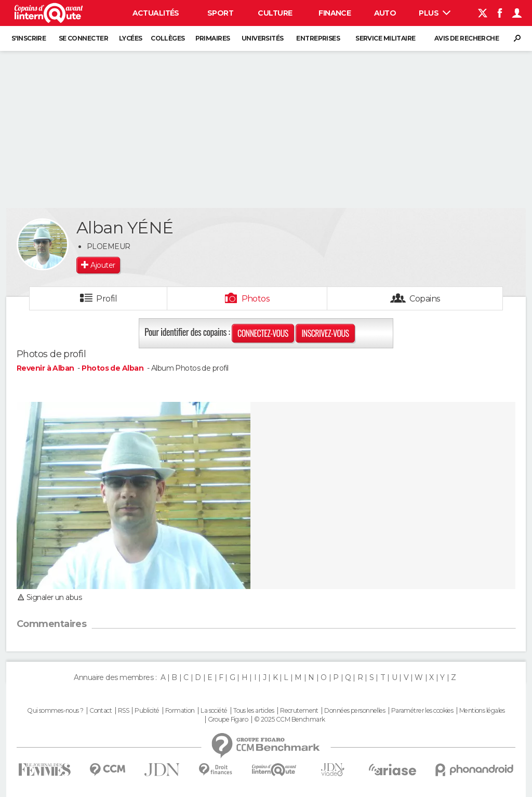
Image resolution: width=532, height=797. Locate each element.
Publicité (147, 711)
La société (214, 711)
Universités (263, 38)
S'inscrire (29, 38)
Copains (425, 299)
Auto (385, 13)
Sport (220, 13)
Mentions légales (482, 711)
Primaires (213, 38)
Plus (435, 13)
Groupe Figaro (228, 720)
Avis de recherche (467, 38)
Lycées (131, 38)
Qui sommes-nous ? (55, 711)
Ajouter (103, 265)
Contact (101, 711)
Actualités (156, 13)
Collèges (168, 38)
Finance (335, 13)
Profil (107, 299)
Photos (256, 299)
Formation (180, 711)
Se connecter (83, 38)
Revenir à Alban (46, 368)
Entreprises (318, 38)
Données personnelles (355, 711)
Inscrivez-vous (325, 333)
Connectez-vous (263, 333)
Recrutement (299, 711)
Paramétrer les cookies (422, 711)
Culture (275, 13)
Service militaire (385, 38)
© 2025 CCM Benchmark (290, 720)
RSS (123, 711)
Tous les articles (254, 711)
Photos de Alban (112, 368)
